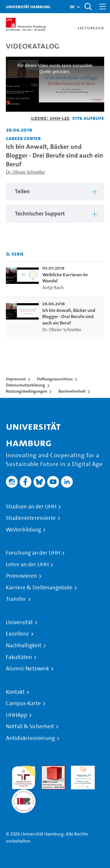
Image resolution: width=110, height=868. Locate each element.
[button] (72, 7)
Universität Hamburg (28, 7)
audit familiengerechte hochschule (24, 776)
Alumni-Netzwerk (27, 669)
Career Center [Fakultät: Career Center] (23, 138)
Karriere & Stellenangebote (39, 588)
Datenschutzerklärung (26, 385)
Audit (47, 769)
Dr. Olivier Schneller (26, 172)
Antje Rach (53, 288)
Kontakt (15, 692)
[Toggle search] (88, 7)
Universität (19, 622)
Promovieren (21, 576)
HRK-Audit (81, 769)
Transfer (16, 599)
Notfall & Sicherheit (30, 727)
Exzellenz (17, 634)
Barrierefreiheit (72, 391)
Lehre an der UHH (27, 565)
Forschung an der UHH (33, 553)
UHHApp (17, 715)
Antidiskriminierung (30, 738)
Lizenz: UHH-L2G (50, 118)
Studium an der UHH (31, 507)
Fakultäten (19, 657)
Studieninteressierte (31, 518)
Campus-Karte (23, 703)
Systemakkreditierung (24, 793)
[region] (55, 192)
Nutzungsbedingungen (27, 391)
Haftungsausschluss (55, 379)
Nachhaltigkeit (24, 646)
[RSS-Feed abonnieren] (8, 254)
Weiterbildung (23, 530)
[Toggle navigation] (103, 7)
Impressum (16, 379)
